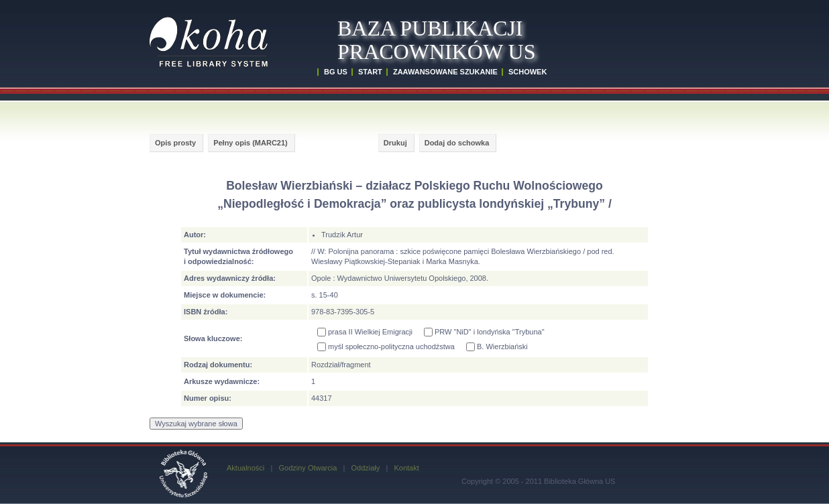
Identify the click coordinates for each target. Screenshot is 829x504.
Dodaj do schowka (457, 143)
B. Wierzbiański (497, 347)
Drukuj (395, 143)
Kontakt (406, 468)
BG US (336, 72)
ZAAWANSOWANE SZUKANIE (445, 72)
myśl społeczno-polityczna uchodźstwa (386, 347)
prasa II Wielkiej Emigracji (365, 332)
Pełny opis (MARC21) (251, 143)
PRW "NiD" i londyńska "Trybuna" (484, 332)
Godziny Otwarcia (308, 468)
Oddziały (365, 468)
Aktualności (245, 468)
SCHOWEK (528, 72)
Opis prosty (175, 143)
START (370, 72)
